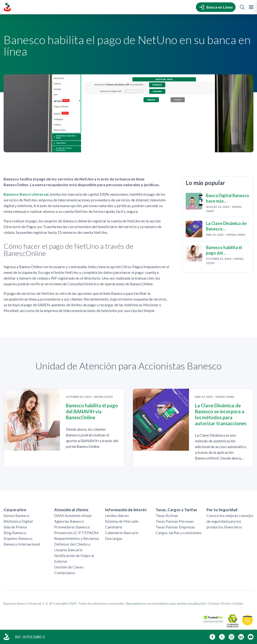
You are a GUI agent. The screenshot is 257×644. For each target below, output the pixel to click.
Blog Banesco (15, 533)
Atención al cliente (71, 510)
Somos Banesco (16, 515)
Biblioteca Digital (18, 521)
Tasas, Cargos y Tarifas (176, 510)
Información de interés (126, 510)
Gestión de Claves (69, 567)
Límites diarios (117, 515)
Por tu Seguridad (222, 510)
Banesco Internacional (22, 544)
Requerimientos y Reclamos (77, 538)
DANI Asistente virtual (73, 515)
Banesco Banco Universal (26, 194)
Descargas (114, 538)
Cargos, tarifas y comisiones (178, 533)
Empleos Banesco (18, 538)
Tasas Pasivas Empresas (175, 527)
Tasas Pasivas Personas (175, 521)
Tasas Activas (167, 515)
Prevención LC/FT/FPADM (76, 533)
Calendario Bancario (122, 533)
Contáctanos (65, 573)
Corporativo (15, 510)
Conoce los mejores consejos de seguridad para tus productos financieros (230, 521)
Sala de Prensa (15, 527)
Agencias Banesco (69, 521)
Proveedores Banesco (72, 527)
